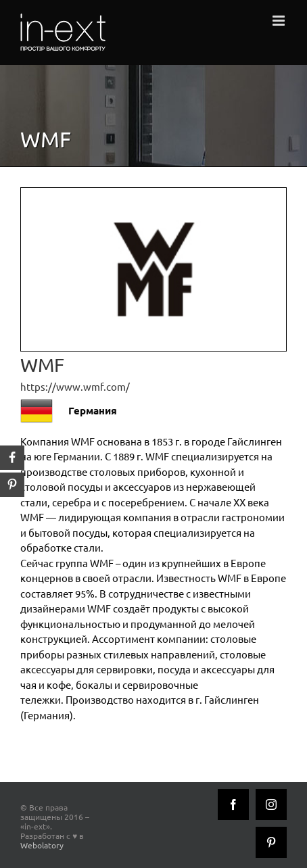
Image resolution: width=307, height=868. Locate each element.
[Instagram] (271, 804)
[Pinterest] (271, 842)
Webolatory (42, 845)
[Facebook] (233, 804)
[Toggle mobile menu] (280, 21)
